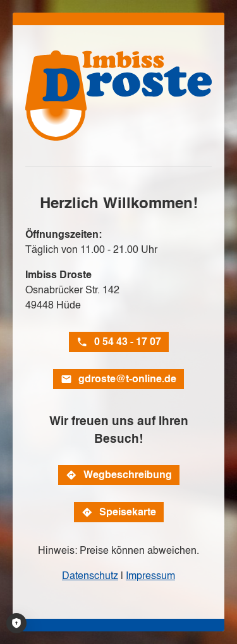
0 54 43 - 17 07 (128, 342)
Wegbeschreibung (128, 475)
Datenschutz (90, 576)
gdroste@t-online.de (127, 379)
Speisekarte (128, 512)
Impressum (150, 576)
